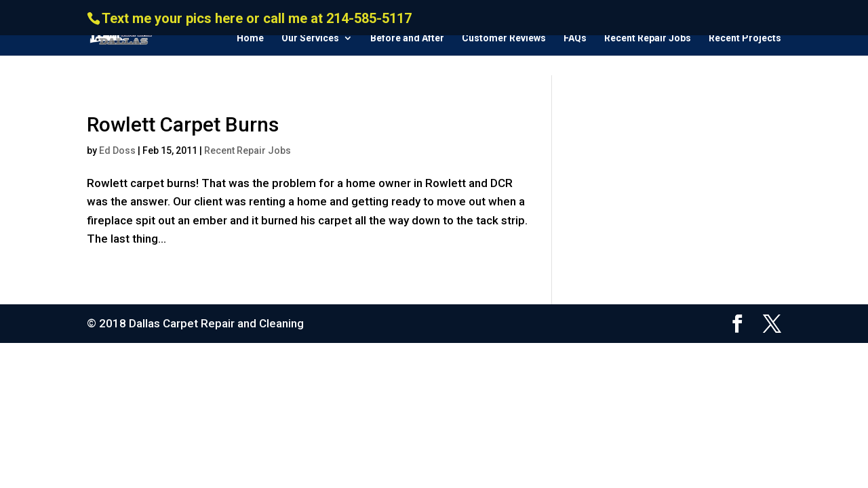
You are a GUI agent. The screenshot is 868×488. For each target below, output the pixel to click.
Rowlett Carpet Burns (183, 124)
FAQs (575, 38)
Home (250, 38)
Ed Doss (117, 150)
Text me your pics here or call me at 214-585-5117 (257, 18)
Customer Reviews (504, 38)
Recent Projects (745, 38)
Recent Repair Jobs (648, 38)
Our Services (310, 38)
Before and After (407, 38)
